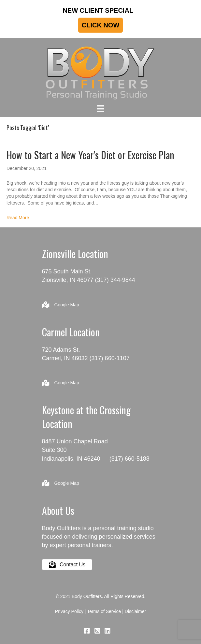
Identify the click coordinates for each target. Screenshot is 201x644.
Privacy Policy (69, 611)
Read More (18, 218)
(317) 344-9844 (115, 280)
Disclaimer (135, 611)
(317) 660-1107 (110, 358)
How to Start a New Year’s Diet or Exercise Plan (90, 155)
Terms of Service (104, 611)
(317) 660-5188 (129, 459)
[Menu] (100, 109)
